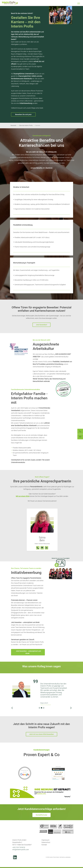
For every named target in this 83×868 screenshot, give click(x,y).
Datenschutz (46, 842)
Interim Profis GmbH (10, 3)
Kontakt (44, 845)
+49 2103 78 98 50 (19, 847)
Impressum (45, 840)
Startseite (13, 125)
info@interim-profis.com (21, 850)
